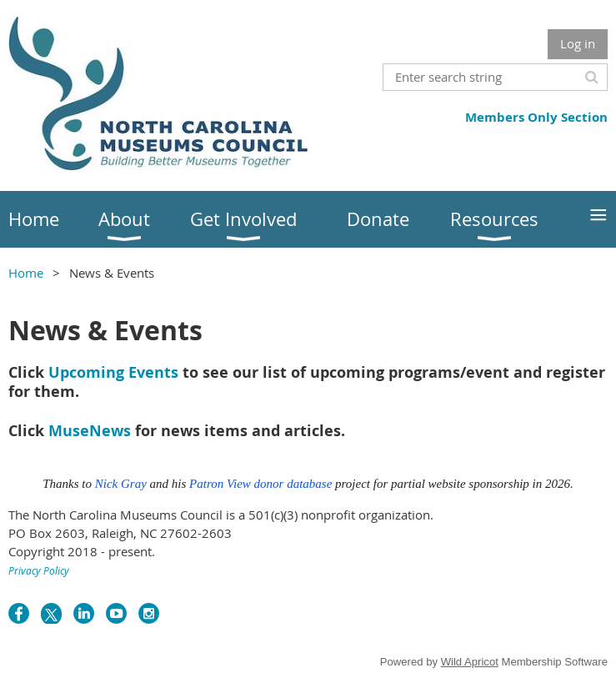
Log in (578, 43)
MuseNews (90, 431)
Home (26, 273)
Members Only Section (536, 117)
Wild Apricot (470, 662)
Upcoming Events (113, 372)
